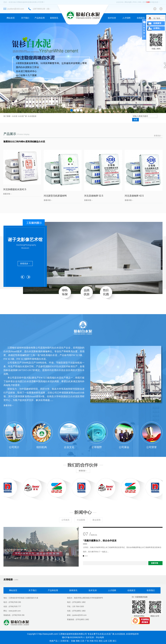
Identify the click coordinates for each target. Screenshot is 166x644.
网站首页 (11, 18)
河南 (92, 641)
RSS (135, 2)
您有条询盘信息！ (151, 2)
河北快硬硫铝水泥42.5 (15, 189)
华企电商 (100, 637)
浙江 (115, 641)
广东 (87, 641)
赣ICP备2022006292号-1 (73, 637)
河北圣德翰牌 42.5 (134, 196)
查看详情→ (8, 194)
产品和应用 (40, 18)
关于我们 (25, 18)
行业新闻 (81, 520)
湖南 (78, 641)
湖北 (101, 641)
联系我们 (151, 590)
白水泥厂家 (23, 116)
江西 (110, 641)
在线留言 (141, 18)
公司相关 (66, 520)
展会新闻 (96, 520)
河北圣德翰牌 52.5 (94, 196)
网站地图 (128, 2)
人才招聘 (126, 18)
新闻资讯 (54, 18)
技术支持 (112, 18)
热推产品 (54, 641)
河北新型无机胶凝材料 (55, 196)
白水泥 (15, 116)
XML (140, 2)
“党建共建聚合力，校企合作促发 (100, 541)
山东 (105, 641)
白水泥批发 (32, 116)
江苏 (82, 641)
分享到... (157, 28)
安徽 (73, 641)
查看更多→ (158, 136)
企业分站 (120, 2)
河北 (96, 641)
